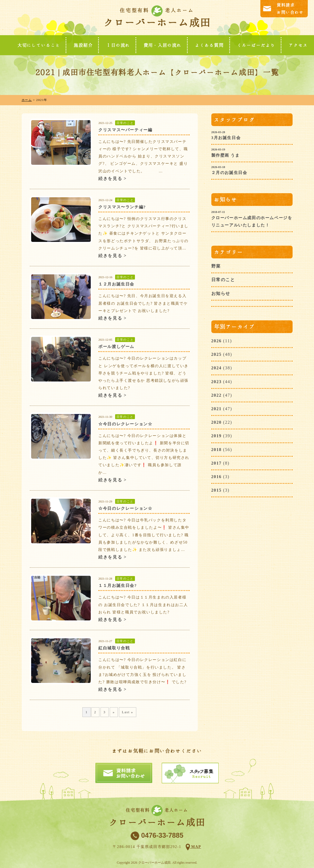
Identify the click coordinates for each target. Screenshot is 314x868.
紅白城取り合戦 (114, 648)
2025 (216, 354)
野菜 (216, 266)
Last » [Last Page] (128, 712)
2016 (216, 477)
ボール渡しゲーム (116, 347)
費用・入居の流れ (163, 45)
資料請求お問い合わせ (290, 9)
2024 (216, 368)
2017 (216, 463)
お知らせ (221, 293)
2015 (216, 490)
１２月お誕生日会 (116, 284)
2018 (216, 450)
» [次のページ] (114, 712)
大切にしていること (39, 45)
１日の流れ (118, 45)
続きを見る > (112, 178)
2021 (216, 409)
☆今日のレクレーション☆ (125, 424)
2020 (216, 422)
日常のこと (125, 123)
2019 (216, 436)
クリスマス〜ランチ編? (122, 207)
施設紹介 (83, 45)
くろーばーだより (256, 45)
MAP (196, 847)
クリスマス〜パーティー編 (125, 130)
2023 (216, 382)
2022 (216, 395)
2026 (216, 341)
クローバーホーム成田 (157, 22)
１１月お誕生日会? (118, 586)
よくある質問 (209, 45)
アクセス (298, 45)
